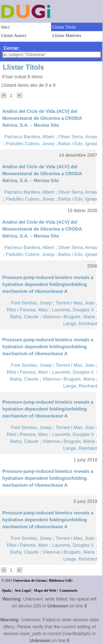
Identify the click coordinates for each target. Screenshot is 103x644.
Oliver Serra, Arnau (78, 137)
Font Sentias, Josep (31, 303)
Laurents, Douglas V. (73, 310)
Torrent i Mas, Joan (75, 303)
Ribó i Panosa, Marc (27, 310)
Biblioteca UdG (61, 580)
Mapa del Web (45, 590)
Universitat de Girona (30, 580)
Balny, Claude (24, 317)
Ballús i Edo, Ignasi (78, 144)
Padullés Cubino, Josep (30, 144)
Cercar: (12, 48)
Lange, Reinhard (80, 324)
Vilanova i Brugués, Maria (69, 317)
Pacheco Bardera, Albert (29, 137)
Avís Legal (23, 590)
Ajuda (6, 590)
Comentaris (69, 590)
